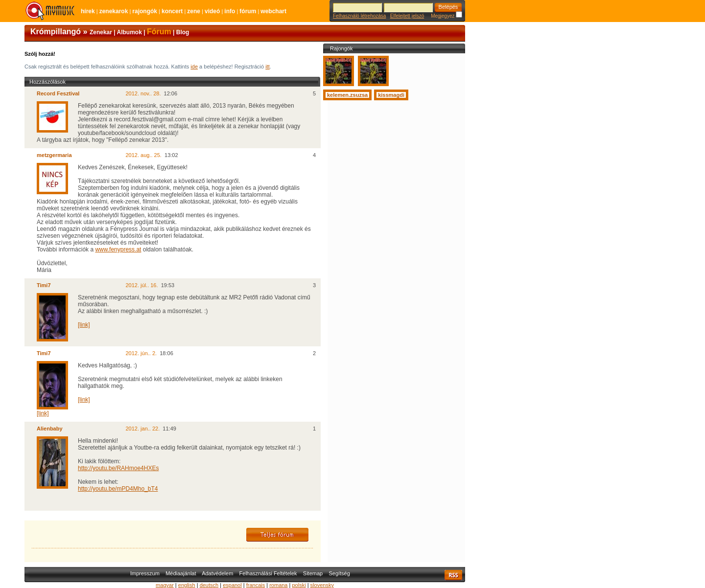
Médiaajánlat (181, 573)
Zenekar (101, 32)
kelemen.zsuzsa (347, 95)
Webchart (273, 11)
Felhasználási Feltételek (268, 573)
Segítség (339, 573)
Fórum (248, 11)
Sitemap (313, 573)
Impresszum (145, 573)
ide (194, 67)
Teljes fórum (277, 535)
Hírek (88, 11)
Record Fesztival (58, 93)
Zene (194, 11)
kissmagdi (391, 95)
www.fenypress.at (118, 249)
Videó (212, 11)
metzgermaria (54, 155)
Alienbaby (50, 429)
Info (230, 11)
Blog (183, 32)
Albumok (129, 32)
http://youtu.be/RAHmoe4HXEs (118, 468)
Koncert (172, 11)
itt (268, 67)
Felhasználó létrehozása (359, 16)
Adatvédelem (217, 573)
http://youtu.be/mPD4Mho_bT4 (118, 489)
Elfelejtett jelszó (407, 16)
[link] (84, 325)
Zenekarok (114, 11)
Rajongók (145, 11)
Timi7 (44, 285)
